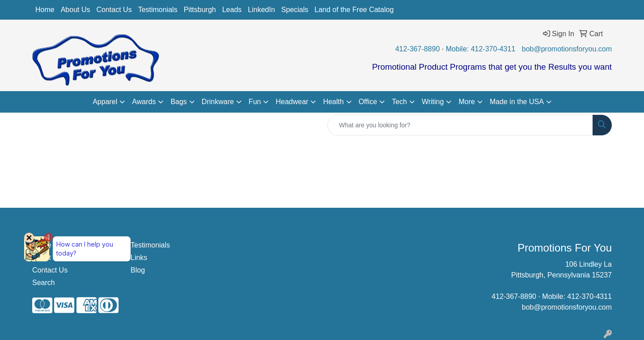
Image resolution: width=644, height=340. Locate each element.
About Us (76, 10)
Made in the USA (517, 102)
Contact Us (114, 10)
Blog (138, 270)
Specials (295, 10)
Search (44, 283)
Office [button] (368, 102)
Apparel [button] (105, 102)
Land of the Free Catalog (354, 10)
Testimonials (158, 10)
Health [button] (333, 102)
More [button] (466, 102)
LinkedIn (261, 10)
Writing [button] (433, 102)
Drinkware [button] (218, 102)
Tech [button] (399, 102)
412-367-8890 (418, 49)
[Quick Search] (460, 125)
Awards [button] (144, 102)
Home (45, 10)
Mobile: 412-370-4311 (481, 49)
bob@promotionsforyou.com (567, 49)
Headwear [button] (292, 102)
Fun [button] (255, 102)
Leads (232, 10)
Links (139, 258)
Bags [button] (178, 102)
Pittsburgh (200, 10)
